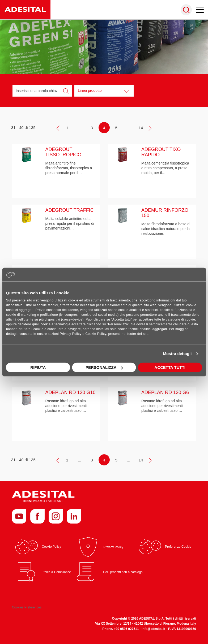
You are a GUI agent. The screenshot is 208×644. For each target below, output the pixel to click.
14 (141, 128)
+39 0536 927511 (126, 629)
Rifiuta (38, 367)
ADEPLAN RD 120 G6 (165, 392)
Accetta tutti (170, 367)
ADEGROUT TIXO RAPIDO (161, 152)
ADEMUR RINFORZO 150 (165, 213)
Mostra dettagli (177, 354)
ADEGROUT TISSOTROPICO (63, 152)
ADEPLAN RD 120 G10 (71, 392)
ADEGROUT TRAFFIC (70, 210)
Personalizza (104, 367)
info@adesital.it (153, 629)
